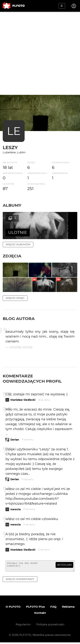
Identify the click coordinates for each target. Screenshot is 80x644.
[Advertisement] (40, 53)
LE (14, 131)
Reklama (68, 608)
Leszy (10, 147)
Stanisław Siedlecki (23, 400)
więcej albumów (18, 244)
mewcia (15, 509)
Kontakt (40, 614)
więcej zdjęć (15, 298)
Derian (15, 440)
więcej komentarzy (20, 581)
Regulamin (23, 626)
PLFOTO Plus (35, 608)
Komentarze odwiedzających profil (32, 378)
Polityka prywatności (50, 626)
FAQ (53, 608)
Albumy (12, 205)
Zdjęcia (12, 256)
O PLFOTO (13, 608)
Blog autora (19, 319)
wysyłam (64, 565)
